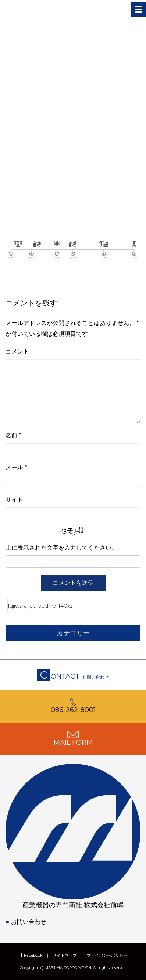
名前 (13, 435)
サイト (14, 500)
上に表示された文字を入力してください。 (61, 548)
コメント (17, 351)
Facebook (31, 955)
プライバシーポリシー (107, 955)
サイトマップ (65, 955)
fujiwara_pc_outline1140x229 (40, 606)
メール (16, 467)
